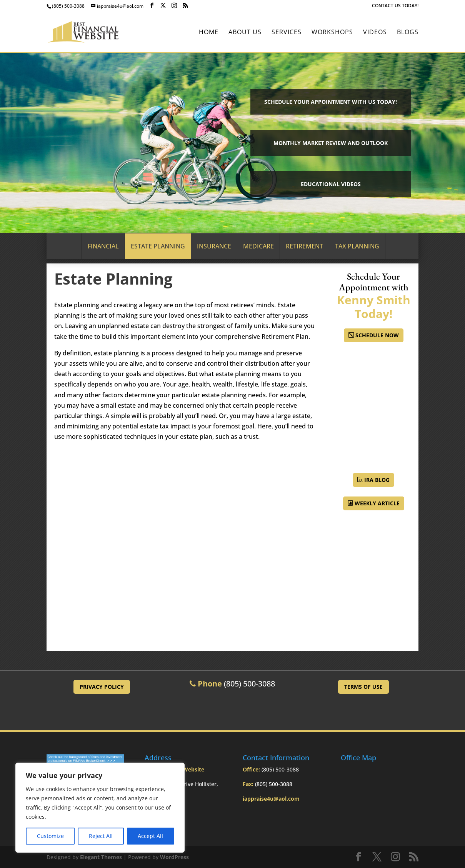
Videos (375, 33)
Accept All (150, 836)
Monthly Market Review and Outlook (331, 143)
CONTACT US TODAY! (395, 6)
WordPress (174, 857)
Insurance (214, 246)
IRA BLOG (377, 480)
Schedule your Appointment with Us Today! (331, 102)
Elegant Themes (101, 857)
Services (287, 33)
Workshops (332, 33)
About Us (245, 33)
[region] (100, 808)
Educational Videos (331, 184)
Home (209, 33)
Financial (103, 246)
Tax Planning (357, 246)
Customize (50, 836)
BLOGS (408, 33)
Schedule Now (377, 335)
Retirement (304, 246)
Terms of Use (363, 687)
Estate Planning (158, 246)
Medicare (258, 246)
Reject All (101, 836)
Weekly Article (377, 503)
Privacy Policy (102, 687)
